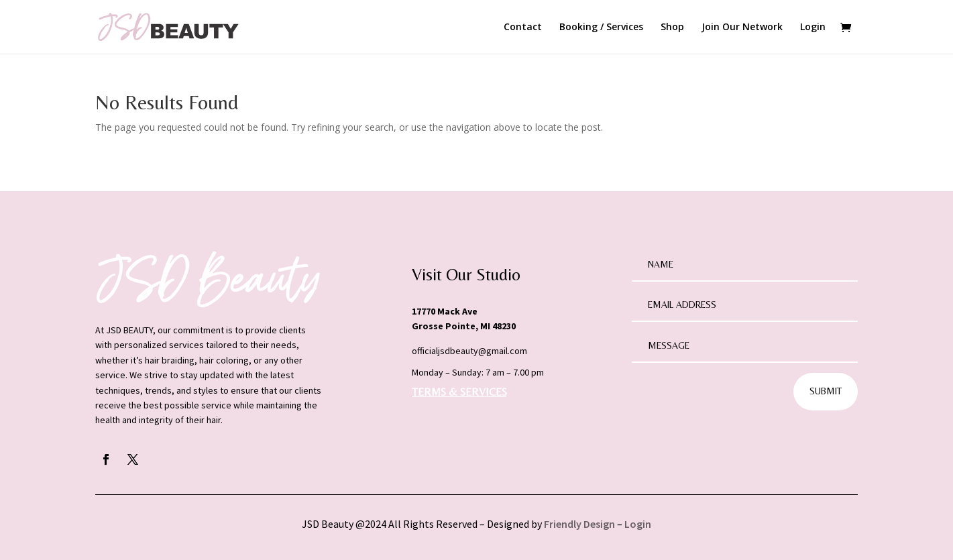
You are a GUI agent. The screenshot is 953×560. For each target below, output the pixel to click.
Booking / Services (601, 27)
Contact (523, 27)
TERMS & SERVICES (459, 392)
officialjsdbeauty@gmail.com (469, 351)
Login (813, 27)
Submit (826, 391)
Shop (672, 27)
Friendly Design (579, 524)
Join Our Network (742, 27)
